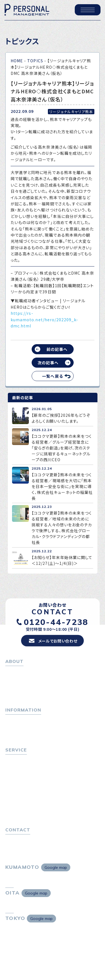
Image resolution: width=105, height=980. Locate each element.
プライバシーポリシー (25, 847)
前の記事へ (57, 349)
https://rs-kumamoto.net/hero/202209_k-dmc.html (44, 319)
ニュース (13, 734)
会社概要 (16, 686)
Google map (56, 867)
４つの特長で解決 (23, 806)
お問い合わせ (17, 839)
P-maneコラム (19, 727)
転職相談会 (18, 774)
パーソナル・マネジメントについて (36, 679)
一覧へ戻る (52, 376)
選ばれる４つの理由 (25, 798)
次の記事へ (48, 363)
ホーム (11, 671)
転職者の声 (18, 782)
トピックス (14, 720)
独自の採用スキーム (25, 813)
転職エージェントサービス (31, 767)
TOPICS (35, 61)
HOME (17, 61)
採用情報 (16, 693)
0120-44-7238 (56, 622)
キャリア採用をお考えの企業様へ (35, 791)
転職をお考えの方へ (24, 759)
